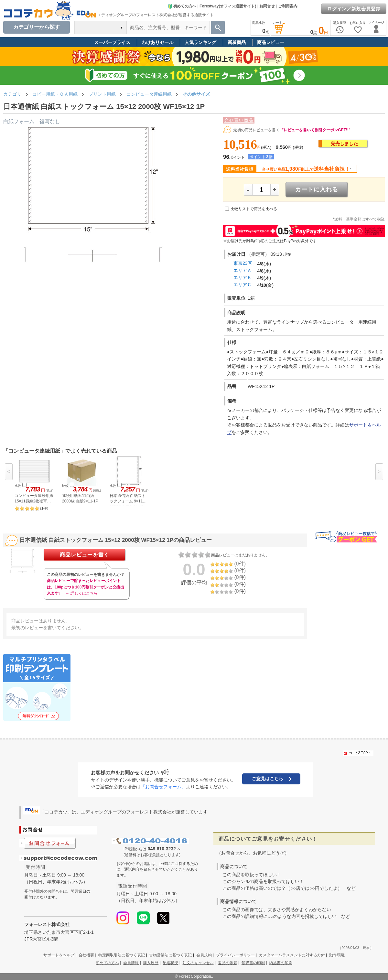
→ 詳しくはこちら (81, 593)
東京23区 (243, 263)
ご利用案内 (288, 6)
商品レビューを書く (85, 555)
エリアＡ (242, 270)
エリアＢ (242, 277)
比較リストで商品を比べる (254, 209)
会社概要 (86, 955)
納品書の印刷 (281, 963)
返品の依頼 (228, 963)
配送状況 (170, 963)
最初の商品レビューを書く (256, 130)
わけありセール (157, 42)
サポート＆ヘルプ (59, 955)
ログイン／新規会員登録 (354, 9)
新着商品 (237, 42)
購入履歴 (151, 963)
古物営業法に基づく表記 (170, 955)
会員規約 (204, 955)
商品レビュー (271, 42)
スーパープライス (112, 42)
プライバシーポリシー (235, 955)
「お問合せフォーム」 (163, 787)
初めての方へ (182, 6)
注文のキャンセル (198, 963)
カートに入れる (317, 189)
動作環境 (337, 955)
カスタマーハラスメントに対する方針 (292, 955)
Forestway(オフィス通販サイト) (228, 6)
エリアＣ (242, 285)
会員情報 (131, 963)
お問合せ (267, 6)
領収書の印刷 (253, 963)
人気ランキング (200, 42)
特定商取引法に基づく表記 (122, 955)
